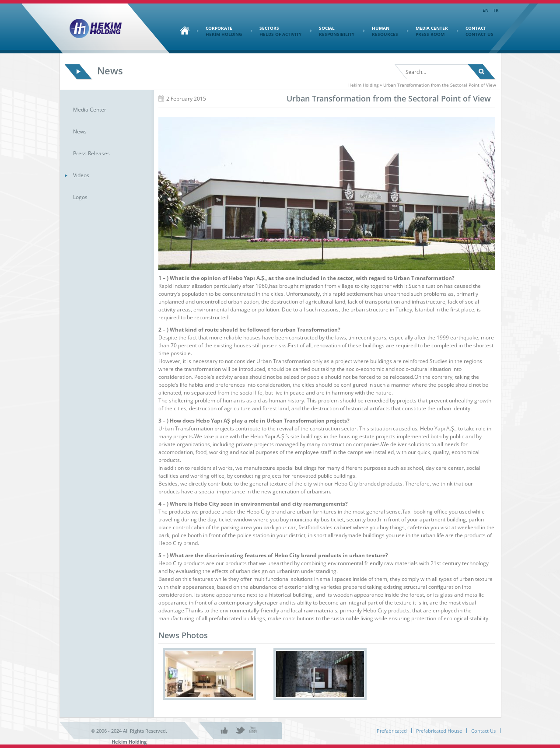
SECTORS (276, 31)
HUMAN (381, 31)
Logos (80, 197)
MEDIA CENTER (427, 31)
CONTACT (475, 31)
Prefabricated (392, 731)
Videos (81, 175)
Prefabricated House (439, 731)
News (80, 131)
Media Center (90, 110)
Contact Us (483, 731)
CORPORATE (219, 31)
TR (496, 10)
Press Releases (91, 153)
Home (182, 30)
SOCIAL (332, 31)
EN (486, 10)
